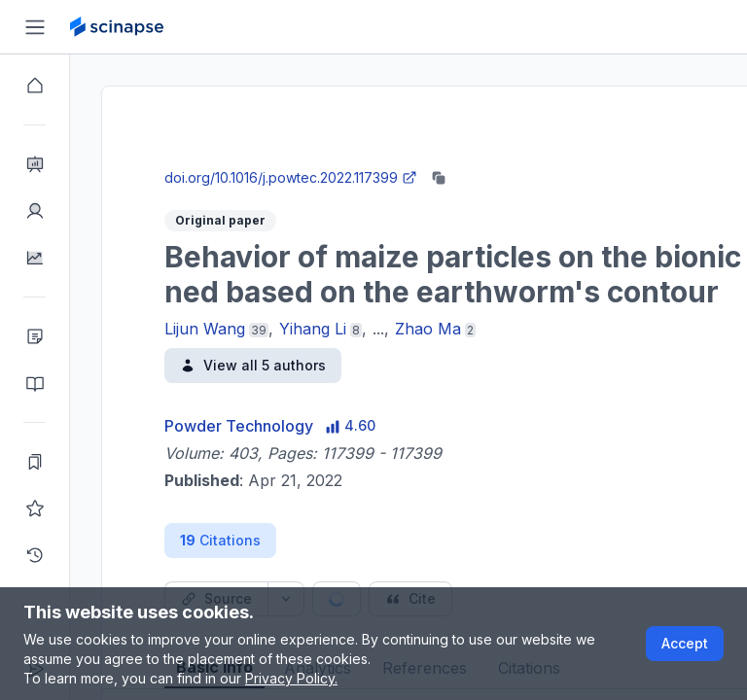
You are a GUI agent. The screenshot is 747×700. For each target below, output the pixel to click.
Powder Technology (239, 426)
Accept (685, 643)
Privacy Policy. (291, 678)
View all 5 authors (253, 365)
